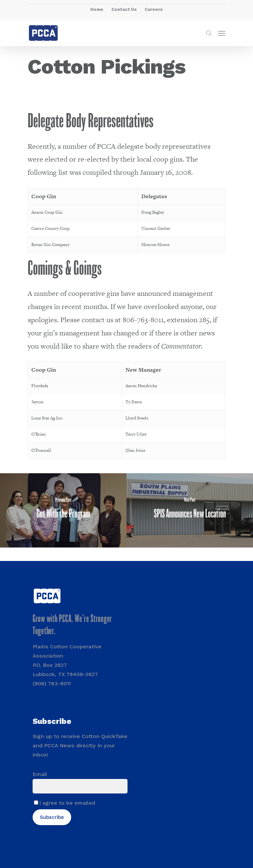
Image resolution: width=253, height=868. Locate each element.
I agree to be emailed (67, 803)
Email (40, 774)
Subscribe (52, 817)
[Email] (80, 786)
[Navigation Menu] (222, 33)
